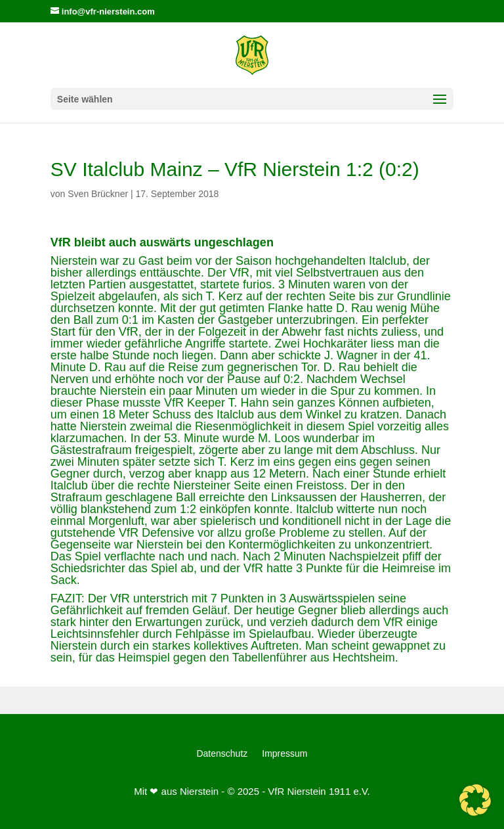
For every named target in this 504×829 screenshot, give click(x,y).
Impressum (284, 754)
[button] (475, 800)
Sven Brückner (98, 194)
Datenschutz (222, 754)
